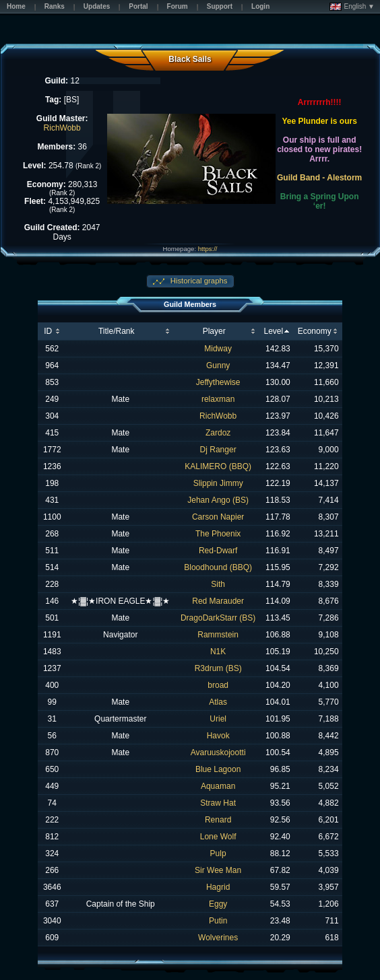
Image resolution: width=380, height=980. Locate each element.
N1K (218, 652)
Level (273, 331)
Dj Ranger (218, 450)
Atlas (218, 702)
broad (218, 685)
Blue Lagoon (218, 769)
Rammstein (218, 635)
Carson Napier (218, 517)
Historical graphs (198, 281)
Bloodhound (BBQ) (218, 567)
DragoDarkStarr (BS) (218, 618)
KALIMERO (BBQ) (218, 466)
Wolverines (218, 938)
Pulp (218, 853)
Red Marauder (218, 601)
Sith (218, 584)
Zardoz (218, 433)
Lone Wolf (218, 837)
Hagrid (218, 887)
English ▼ (352, 7)
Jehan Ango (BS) (218, 500)
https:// (208, 249)
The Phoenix (218, 534)
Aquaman (218, 786)
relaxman (218, 399)
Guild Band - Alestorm (319, 178)
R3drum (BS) (218, 668)
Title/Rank (117, 331)
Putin (218, 921)
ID (48, 331)
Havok (218, 736)
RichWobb (62, 128)
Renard (218, 820)
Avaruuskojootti (218, 753)
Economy (315, 331)
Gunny (218, 365)
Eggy (218, 904)
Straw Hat (218, 803)
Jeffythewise (218, 382)
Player (214, 331)
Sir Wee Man (218, 870)
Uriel (218, 719)
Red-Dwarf (218, 551)
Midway (218, 349)
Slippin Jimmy (218, 483)
